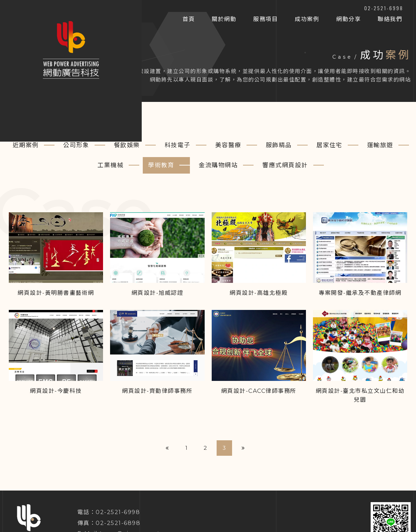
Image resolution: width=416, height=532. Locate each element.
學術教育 (161, 165)
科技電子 (178, 145)
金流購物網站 (218, 165)
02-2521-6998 (384, 8)
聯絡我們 (390, 19)
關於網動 (224, 19)
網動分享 (348, 19)
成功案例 (307, 19)
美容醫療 (228, 145)
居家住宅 (329, 145)
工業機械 (110, 165)
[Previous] (167, 448)
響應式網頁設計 (285, 165)
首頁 (189, 19)
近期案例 (26, 145)
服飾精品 (279, 145)
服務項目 (265, 19)
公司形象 (76, 145)
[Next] (243, 448)
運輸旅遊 (380, 145)
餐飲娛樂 (127, 145)
